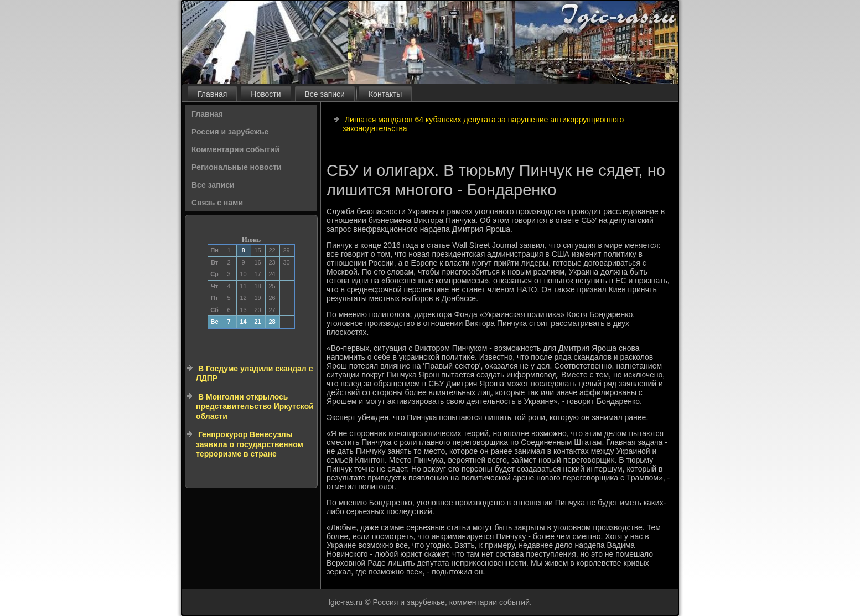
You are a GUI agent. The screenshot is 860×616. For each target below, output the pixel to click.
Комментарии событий (235, 149)
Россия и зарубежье (230, 132)
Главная (212, 94)
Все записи (325, 94)
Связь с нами (217, 203)
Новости (266, 94)
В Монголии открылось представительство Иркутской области (255, 407)
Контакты (385, 94)
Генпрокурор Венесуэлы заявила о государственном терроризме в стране (250, 444)
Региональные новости (237, 167)
